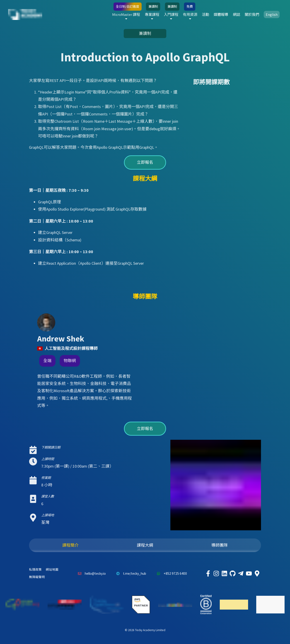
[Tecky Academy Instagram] (216, 574)
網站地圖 (52, 570)
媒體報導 (213, 14)
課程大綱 (145, 545)
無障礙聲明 (37, 577)
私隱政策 (35, 570)
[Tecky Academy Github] (232, 574)
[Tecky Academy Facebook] (208, 574)
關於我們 (248, 14)
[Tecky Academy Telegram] (241, 574)
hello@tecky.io (91, 574)
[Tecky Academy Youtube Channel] (249, 574)
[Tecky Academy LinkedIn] (224, 574)
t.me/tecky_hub (130, 574)
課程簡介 (70, 545)
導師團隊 (220, 545)
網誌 (231, 14)
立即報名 (145, 162)
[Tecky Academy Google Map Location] (257, 574)
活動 (195, 14)
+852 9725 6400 (171, 574)
